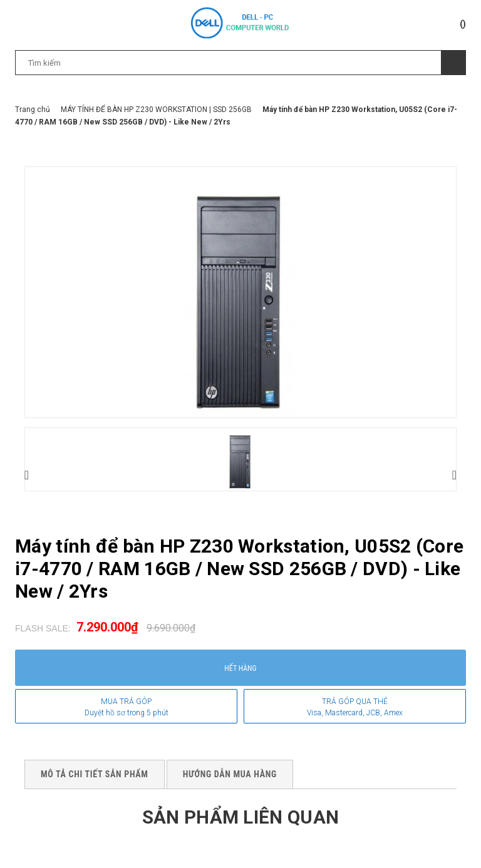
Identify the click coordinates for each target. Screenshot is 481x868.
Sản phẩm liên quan (240, 817)
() (463, 24)
